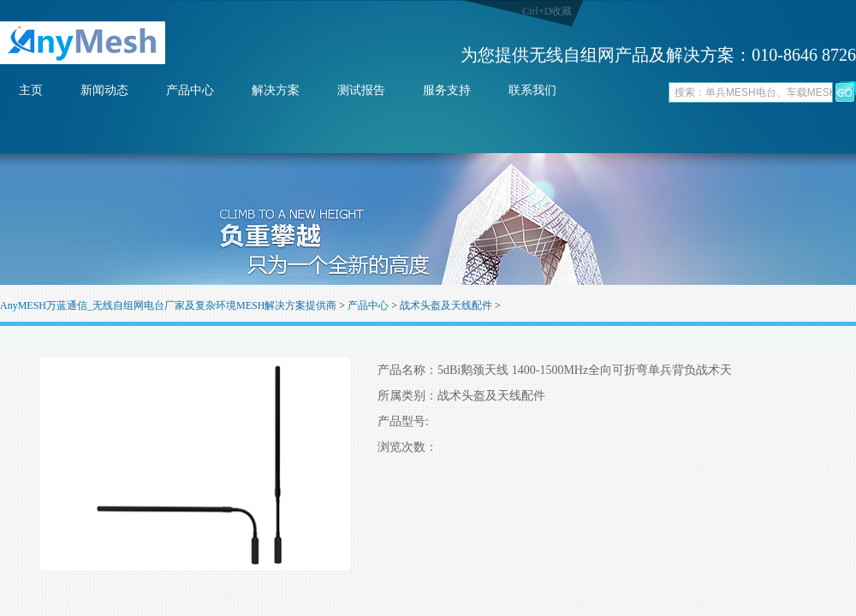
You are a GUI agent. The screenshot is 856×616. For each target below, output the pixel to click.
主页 (31, 90)
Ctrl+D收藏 (547, 11)
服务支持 (447, 90)
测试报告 (361, 90)
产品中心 (190, 90)
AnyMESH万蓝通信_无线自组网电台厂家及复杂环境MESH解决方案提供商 (168, 305)
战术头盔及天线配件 (446, 305)
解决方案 (276, 90)
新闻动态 (104, 90)
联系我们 (532, 90)
